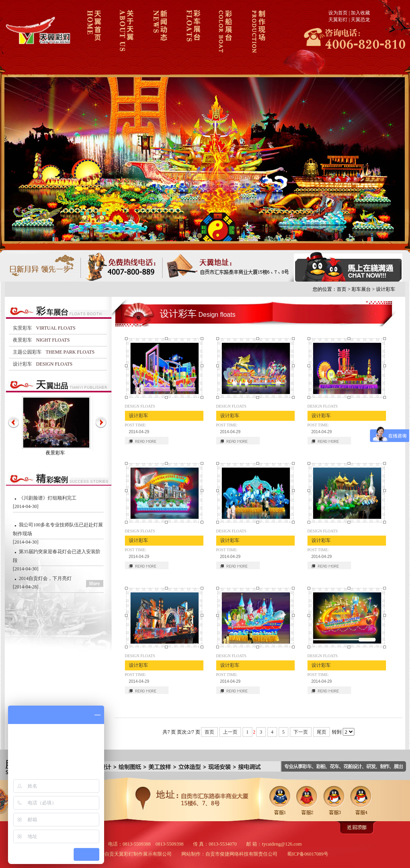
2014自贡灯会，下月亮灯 (45, 578)
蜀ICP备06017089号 (308, 854)
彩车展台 (192, 37)
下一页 (301, 732)
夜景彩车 (55, 453)
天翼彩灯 (338, 20)
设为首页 (338, 13)
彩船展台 (224, 37)
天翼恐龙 (360, 20)
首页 (342, 289)
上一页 (230, 732)
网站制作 (191, 854)
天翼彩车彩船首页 (93, 37)
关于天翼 (126, 37)
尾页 (322, 732)
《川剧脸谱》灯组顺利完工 (48, 498)
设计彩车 (386, 289)
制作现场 (257, 37)
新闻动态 (159, 37)
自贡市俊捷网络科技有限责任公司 (241, 854)
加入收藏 (360, 13)
